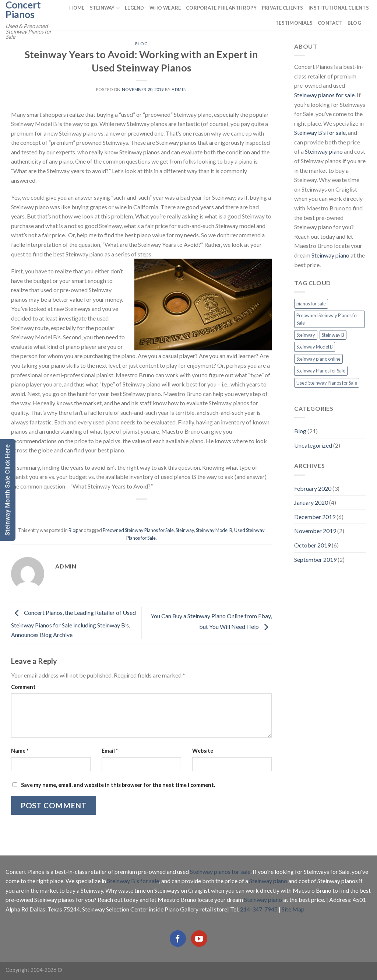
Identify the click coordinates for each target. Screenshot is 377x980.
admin (179, 89)
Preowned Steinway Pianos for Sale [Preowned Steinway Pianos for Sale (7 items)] (327, 319)
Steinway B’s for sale (320, 132)
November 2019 (315, 531)
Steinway (105, 8)
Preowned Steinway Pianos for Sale (138, 530)
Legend (135, 8)
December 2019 (315, 517)
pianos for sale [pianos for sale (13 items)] (311, 304)
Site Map (293, 909)
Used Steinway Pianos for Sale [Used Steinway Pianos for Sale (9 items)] (327, 383)
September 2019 (315, 559)
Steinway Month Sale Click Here (8, 490)
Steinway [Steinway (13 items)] (306, 335)
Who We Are (165, 8)
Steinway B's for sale (133, 881)
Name (20, 751)
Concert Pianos (23, 10)
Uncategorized (313, 445)
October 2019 (312, 545)
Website (203, 751)
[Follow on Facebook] (178, 938)
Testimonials (294, 23)
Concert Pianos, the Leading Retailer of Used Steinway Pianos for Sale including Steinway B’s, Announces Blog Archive (73, 624)
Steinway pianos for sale (324, 95)
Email (110, 751)
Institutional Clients (339, 8)
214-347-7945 (259, 909)
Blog (354, 23)
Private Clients (283, 8)
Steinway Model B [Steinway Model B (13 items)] (315, 347)
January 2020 (311, 502)
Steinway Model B (214, 530)
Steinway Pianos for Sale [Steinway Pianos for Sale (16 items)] (321, 371)
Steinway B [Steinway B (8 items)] (333, 335)
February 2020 (313, 488)
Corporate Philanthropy (221, 8)
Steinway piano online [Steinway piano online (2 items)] (318, 359)
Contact (330, 23)
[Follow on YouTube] (199, 938)
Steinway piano (324, 151)
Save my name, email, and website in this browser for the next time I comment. (118, 785)
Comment (23, 687)
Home (77, 8)
